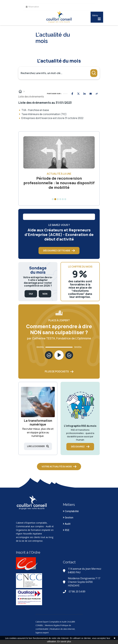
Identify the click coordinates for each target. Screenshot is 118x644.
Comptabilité (71, 511)
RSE (66, 530)
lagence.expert (42, 633)
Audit (67, 524)
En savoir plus (64, 641)
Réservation (32, 7)
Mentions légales (53, 625)
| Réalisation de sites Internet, (62, 629)
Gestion (68, 518)
